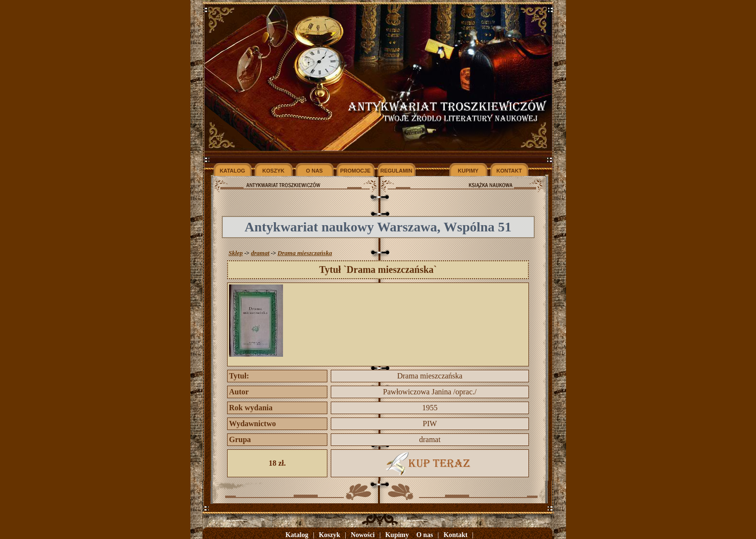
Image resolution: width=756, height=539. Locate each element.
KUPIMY (468, 171)
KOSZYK (273, 171)
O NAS (315, 171)
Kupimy (397, 535)
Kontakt (456, 535)
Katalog (297, 535)
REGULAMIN (397, 171)
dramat (260, 253)
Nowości (363, 535)
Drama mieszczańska (305, 253)
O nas (425, 535)
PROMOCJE (356, 171)
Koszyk (329, 535)
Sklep (236, 253)
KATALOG (233, 171)
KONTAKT (509, 171)
